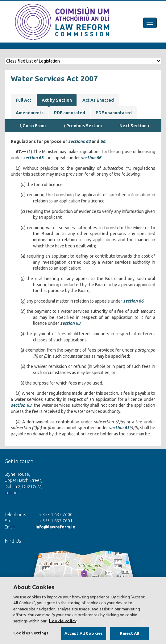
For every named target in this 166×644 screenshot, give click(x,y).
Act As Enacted (98, 100)
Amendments (30, 113)
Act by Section (57, 100)
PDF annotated (70, 113)
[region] (83, 611)
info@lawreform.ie (55, 527)
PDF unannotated (114, 113)
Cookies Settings (31, 633)
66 (103, 141)
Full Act (23, 100)
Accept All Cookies (84, 633)
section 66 (91, 158)
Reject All (129, 633)
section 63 (33, 158)
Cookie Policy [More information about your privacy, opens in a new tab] (63, 621)
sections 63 (79, 141)
